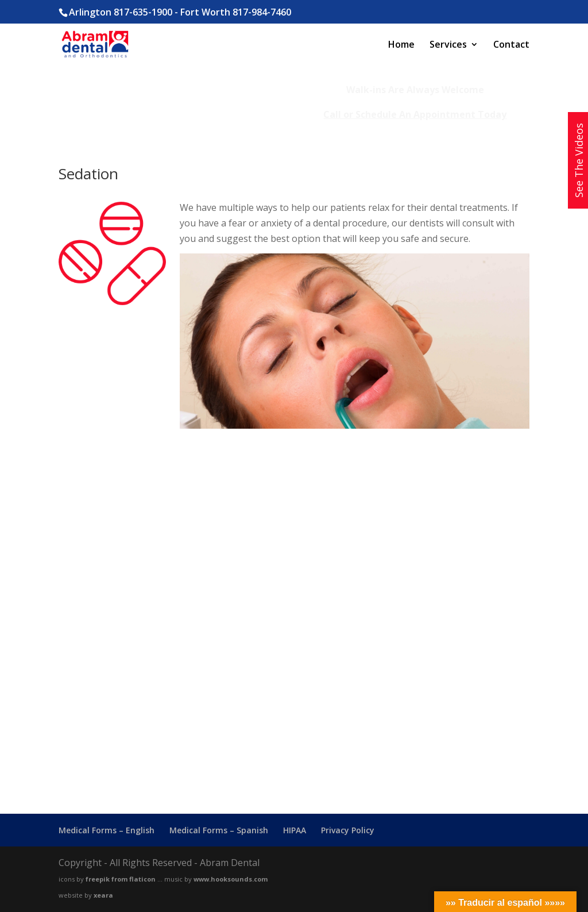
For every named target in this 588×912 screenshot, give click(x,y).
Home (401, 45)
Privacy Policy (348, 830)
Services (448, 45)
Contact (511, 45)
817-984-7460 (262, 12)
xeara (103, 895)
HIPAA (295, 830)
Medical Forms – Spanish (219, 830)
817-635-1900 (143, 12)
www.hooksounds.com (231, 879)
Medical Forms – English (107, 830)
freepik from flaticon (121, 879)
